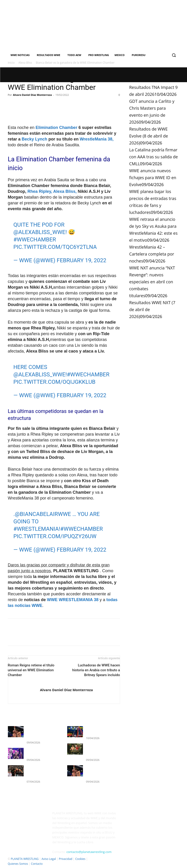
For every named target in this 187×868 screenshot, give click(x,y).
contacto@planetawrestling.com (89, 852)
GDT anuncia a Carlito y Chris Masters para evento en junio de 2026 (102, 748)
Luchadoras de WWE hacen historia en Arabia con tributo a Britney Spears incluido (96, 670)
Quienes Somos (18, 864)
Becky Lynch (35, 139)
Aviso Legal (49, 859)
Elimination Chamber (57, 128)
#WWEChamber (35, 240)
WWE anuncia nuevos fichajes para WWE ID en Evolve (153, 178)
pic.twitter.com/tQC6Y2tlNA (55, 247)
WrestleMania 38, (97, 139)
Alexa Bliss (25, 63)
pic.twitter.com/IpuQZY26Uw (55, 536)
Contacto (37, 864)
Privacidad (66, 859)
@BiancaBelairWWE (43, 514)
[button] (174, 55)
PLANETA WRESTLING (25, 859)
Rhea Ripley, (40, 191)
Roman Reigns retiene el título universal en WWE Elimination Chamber (31, 670)
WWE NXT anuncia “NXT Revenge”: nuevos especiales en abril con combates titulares (152, 282)
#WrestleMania (36, 529)
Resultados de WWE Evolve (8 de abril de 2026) (149, 136)
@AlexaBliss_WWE (39, 232)
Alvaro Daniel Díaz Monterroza (32, 95)
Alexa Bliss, (65, 191)
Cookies (80, 859)
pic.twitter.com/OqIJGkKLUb (54, 382)
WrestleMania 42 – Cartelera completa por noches (152, 254)
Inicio (11, 63)
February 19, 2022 (82, 260)
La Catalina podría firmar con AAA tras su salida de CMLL (154, 157)
